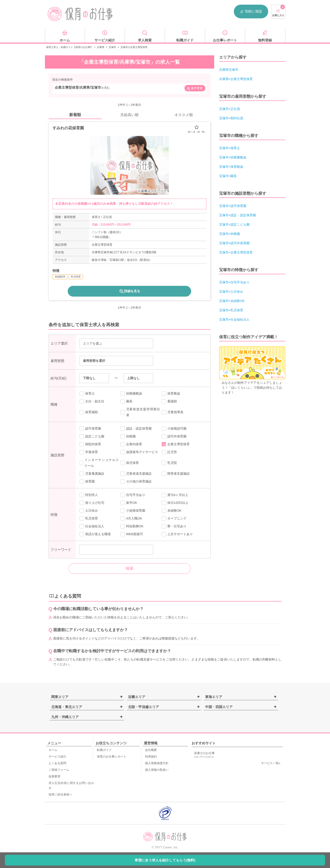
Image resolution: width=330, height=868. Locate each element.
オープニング (174, 518)
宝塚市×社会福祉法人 (234, 319)
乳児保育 (89, 518)
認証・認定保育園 (136, 429)
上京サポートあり (177, 534)
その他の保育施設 (136, 482)
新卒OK (129, 503)
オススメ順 (184, 115)
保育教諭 (171, 394)
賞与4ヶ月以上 (175, 495)
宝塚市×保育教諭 (231, 167)
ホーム (53, 750)
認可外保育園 (174, 436)
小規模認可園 (174, 429)
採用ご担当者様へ (60, 795)
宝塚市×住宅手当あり (234, 282)
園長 (126, 401)
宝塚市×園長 (228, 176)
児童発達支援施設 (136, 474)
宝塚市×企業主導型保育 (236, 252)
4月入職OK (131, 518)
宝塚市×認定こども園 (234, 224)
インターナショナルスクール (99, 463)
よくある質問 (57, 763)
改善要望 (54, 776)
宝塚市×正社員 (230, 109)
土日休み (89, 511)
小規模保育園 (133, 511)
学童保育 (89, 452)
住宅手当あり (133, 495)
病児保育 (130, 463)
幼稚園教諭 (131, 394)
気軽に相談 (251, 11)
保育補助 (89, 412)
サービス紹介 (57, 757)
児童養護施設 (92, 474)
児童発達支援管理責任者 (140, 412)
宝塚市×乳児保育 (231, 310)
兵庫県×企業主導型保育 (236, 79)
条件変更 (195, 89)
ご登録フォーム (59, 770)
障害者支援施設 (176, 474)
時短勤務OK (132, 526)
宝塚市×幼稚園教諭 (233, 157)
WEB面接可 (132, 534)
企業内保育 (131, 444)
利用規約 (151, 757)
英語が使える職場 (95, 534)
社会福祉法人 (92, 526)
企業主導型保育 (176, 444)
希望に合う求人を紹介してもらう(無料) (165, 860)
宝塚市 (112, 47)
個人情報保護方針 (157, 763)
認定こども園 (92, 436)
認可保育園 (90, 429)
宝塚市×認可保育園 (233, 206)
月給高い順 (129, 115)
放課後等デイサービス (139, 452)
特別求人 (89, 495)
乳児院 (169, 463)
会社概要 (151, 750)
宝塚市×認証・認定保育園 (238, 215)
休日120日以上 (175, 503)
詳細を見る (129, 291)
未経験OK (172, 511)
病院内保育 (90, 444)
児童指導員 (172, 412)
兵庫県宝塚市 (229, 70)
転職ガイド (104, 750)
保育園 (87, 482)
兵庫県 (101, 47)
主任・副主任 (92, 401)
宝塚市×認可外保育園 (234, 243)
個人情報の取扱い (157, 770)
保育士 (87, 394)
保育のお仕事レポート (112, 757)
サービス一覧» (271, 763)
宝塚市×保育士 (230, 148)
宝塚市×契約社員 (231, 118)
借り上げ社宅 (92, 503)
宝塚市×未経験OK (232, 301)
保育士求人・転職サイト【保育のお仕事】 (69, 47)
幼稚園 (128, 436)
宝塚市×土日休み (231, 292)
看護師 (169, 401)
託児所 (169, 452)
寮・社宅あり (174, 526)
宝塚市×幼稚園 (230, 234)
